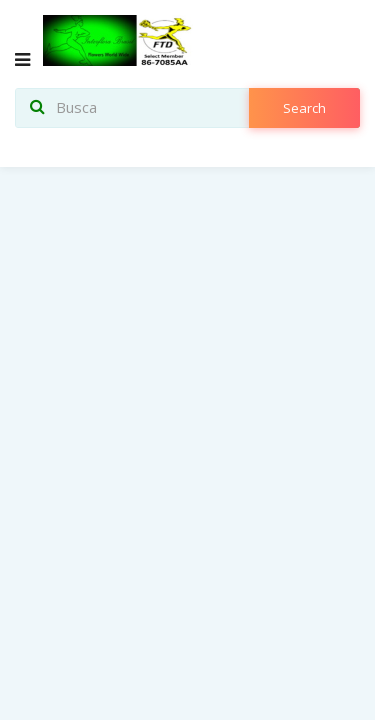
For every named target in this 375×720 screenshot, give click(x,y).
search (304, 108)
